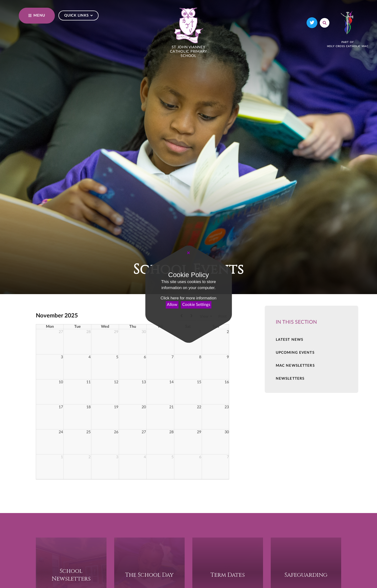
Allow (172, 305)
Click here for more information (188, 298)
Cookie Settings (196, 305)
